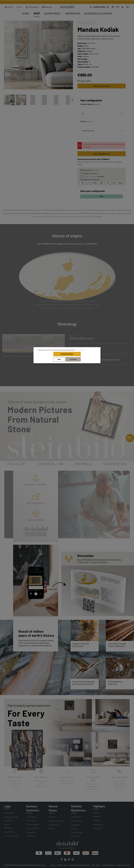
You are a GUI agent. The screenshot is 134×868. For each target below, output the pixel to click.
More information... (80, 350)
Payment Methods (108, 865)
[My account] (123, 7)
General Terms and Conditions (11, 819)
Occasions (97, 828)
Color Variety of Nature (54, 827)
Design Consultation (123, 865)
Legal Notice (9, 813)
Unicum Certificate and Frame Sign (77, 832)
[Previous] (65, 87)
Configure (73, 359)
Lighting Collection (97, 815)
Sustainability (76, 817)
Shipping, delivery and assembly (79, 865)
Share (102, 196)
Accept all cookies (67, 354)
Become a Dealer (33, 824)
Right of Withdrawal (8, 826)
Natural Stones (53, 808)
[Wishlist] (118, 7)
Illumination (76, 825)
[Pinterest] (69, 860)
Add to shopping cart (102, 86)
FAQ (93, 865)
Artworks (52, 817)
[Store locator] (113, 7)
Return (98, 865)
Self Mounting (62, 865)
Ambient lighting (87, 104)
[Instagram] (73, 860)
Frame (83, 121)
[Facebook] (62, 860)
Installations (98, 824)
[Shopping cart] (127, 7)
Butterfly (97, 820)
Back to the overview (86, 23)
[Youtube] (65, 860)
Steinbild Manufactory (78, 808)
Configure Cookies (11, 836)
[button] (102, 105)
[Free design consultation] (97, 7)
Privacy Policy (9, 832)
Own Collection (32, 828)
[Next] (70, 87)
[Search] (108, 7)
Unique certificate (90, 176)
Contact (53, 865)
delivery (97, 170)
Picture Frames (77, 821)
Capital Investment (56, 821)
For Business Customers (31, 819)
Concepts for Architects (31, 834)
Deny (59, 359)
